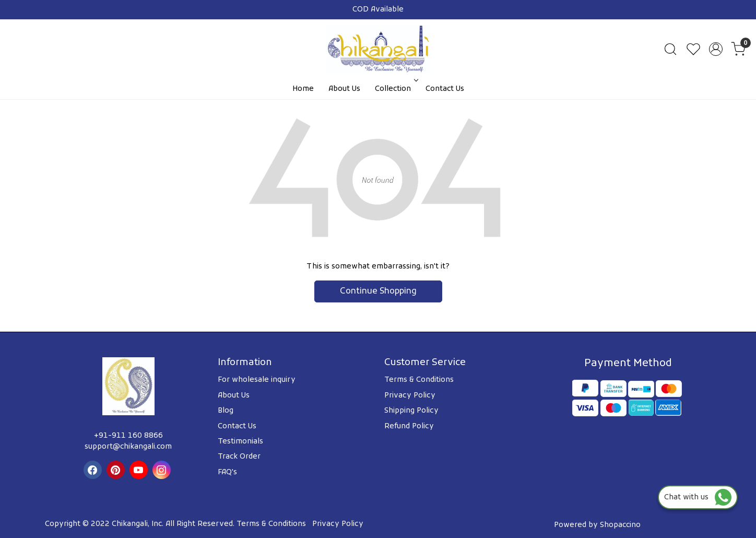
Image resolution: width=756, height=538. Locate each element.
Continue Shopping (378, 291)
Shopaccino (620, 525)
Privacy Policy (410, 396)
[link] (670, 49)
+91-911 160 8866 (128, 436)
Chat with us (698, 498)
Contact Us (445, 89)
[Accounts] (716, 49)
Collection (396, 89)
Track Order (239, 457)
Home (303, 89)
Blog (226, 411)
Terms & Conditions (419, 380)
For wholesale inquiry (257, 380)
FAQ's (227, 472)
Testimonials (240, 442)
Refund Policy (409, 426)
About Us (344, 89)
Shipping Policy (411, 411)
